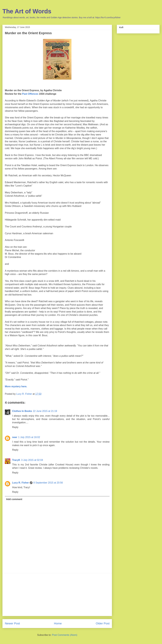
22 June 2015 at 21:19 (45, 411)
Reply (15, 427)
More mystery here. (16, 386)
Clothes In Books (22, 411)
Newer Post (12, 623)
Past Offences (30, 94)
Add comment (14, 499)
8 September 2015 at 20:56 (48, 483)
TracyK (16, 460)
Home (58, 623)
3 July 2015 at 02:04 (32, 460)
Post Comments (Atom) (65, 635)
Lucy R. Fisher (20, 483)
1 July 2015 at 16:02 (29, 437)
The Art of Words (27, 11)
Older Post (103, 623)
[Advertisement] (57, 595)
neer (15, 437)
